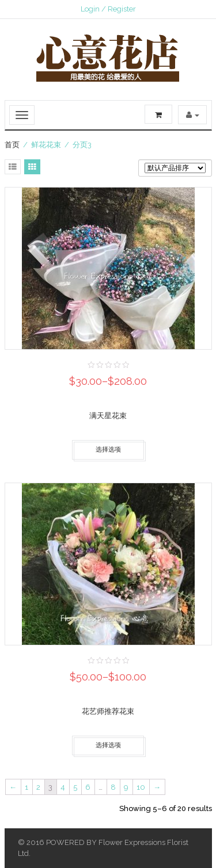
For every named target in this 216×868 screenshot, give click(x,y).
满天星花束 (108, 416)
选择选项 (108, 450)
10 (141, 787)
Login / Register (108, 9)
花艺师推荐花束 (108, 711)
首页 (12, 145)
